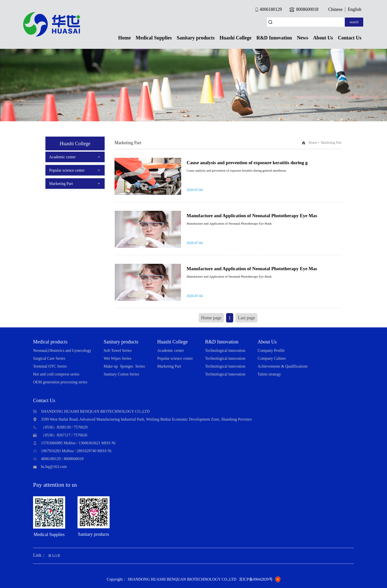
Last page (246, 318)
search (354, 22)
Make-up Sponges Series (124, 366)
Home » (314, 143)
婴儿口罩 (54, 556)
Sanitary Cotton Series (121, 374)
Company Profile (271, 350)
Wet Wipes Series (117, 358)
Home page (211, 318)
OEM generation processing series (60, 382)
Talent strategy (269, 374)
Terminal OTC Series (50, 366)
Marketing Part (61, 184)
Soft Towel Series (118, 350)
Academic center (62, 157)
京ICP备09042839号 (256, 579)
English (355, 9)
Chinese (335, 9)
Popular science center (67, 170)
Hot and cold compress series (56, 374)
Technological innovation (225, 350)
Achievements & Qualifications (283, 366)
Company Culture (272, 358)
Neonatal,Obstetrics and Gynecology (62, 350)
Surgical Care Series (49, 358)
